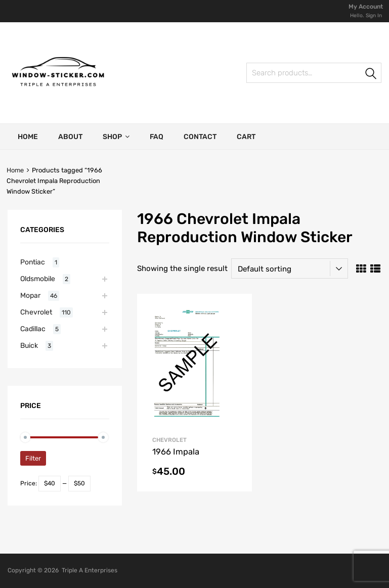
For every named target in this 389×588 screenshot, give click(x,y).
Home (28, 137)
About (70, 137)
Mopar (30, 295)
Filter (33, 458)
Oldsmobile (38, 279)
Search (257, 75)
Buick (29, 345)
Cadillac (33, 329)
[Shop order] (290, 268)
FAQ (157, 137)
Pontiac (33, 262)
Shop (116, 137)
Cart (246, 137)
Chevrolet (36, 312)
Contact (200, 137)
